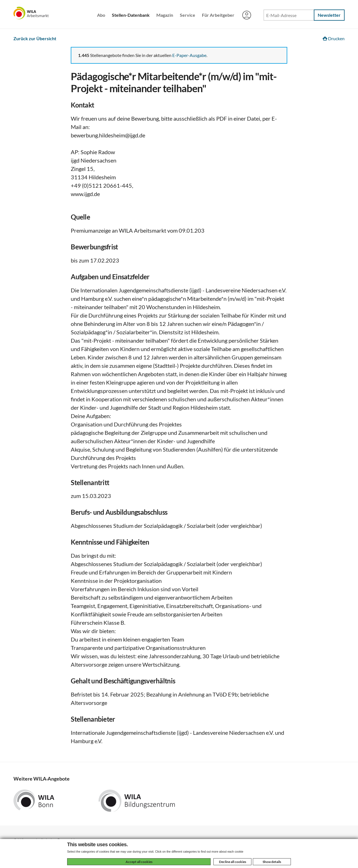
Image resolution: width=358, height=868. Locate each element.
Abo (101, 15)
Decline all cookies (233, 862)
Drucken (334, 38)
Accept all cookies (139, 862)
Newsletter (329, 15)
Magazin (165, 15)
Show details (272, 862)
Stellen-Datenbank (131, 15)
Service (188, 15)
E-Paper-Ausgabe (189, 55)
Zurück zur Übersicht (35, 38)
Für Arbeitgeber (218, 15)
